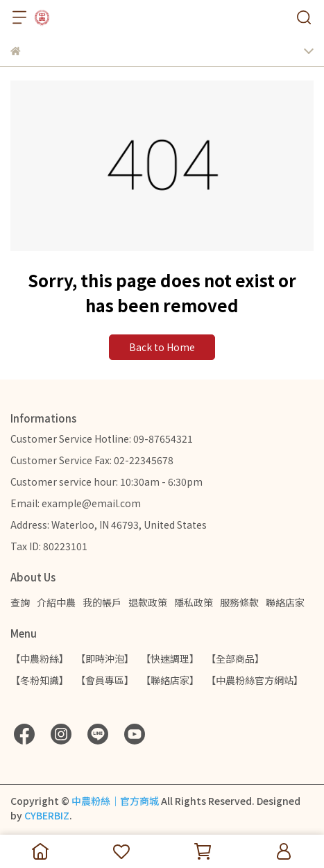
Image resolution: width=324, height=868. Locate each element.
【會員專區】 (105, 680)
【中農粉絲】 (40, 658)
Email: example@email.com (76, 503)
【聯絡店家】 (170, 680)
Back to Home (162, 347)
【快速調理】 (170, 658)
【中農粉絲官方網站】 (255, 680)
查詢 (20, 602)
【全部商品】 (235, 658)
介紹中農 (56, 602)
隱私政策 (194, 602)
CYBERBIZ (47, 815)
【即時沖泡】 (105, 658)
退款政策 (148, 602)
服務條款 (239, 602)
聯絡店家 (285, 602)
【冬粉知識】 (40, 680)
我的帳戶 (102, 602)
